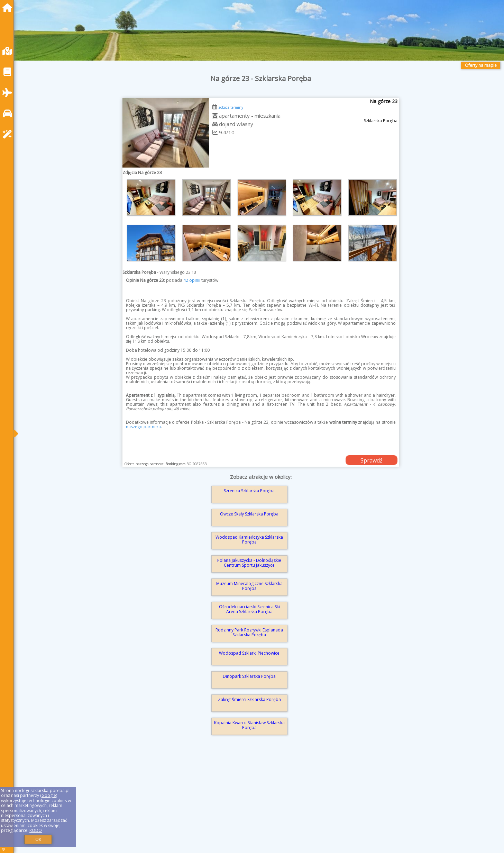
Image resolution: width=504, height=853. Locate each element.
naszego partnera (143, 427)
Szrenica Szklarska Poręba (249, 491)
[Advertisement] (228, 804)
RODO (36, 830)
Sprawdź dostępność (372, 461)
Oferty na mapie (481, 65)
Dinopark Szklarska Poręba (249, 676)
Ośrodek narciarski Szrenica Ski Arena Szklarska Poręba (249, 609)
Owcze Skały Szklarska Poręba (249, 514)
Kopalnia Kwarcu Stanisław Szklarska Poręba (249, 725)
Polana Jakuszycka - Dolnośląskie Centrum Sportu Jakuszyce (249, 563)
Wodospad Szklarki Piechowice (249, 653)
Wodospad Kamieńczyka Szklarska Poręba (249, 540)
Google (49, 795)
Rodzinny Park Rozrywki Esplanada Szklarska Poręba (249, 632)
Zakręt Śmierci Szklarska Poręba (249, 699)
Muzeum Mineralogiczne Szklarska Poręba (249, 586)
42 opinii (192, 280)
